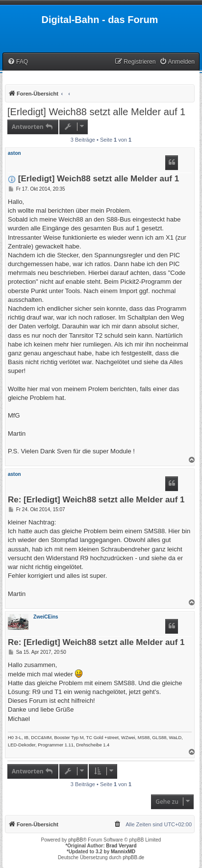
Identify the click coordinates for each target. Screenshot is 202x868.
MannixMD (123, 852)
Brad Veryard (121, 846)
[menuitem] (18, 62)
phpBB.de (133, 857)
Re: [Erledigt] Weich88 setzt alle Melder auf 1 (96, 500)
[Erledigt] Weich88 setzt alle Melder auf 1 (96, 112)
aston (14, 153)
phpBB (76, 840)
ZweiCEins (46, 617)
